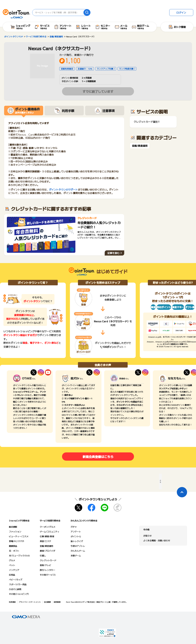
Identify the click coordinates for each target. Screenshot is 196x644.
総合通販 (13, 527)
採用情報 (57, 602)
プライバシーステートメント (30, 602)
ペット (12, 565)
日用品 (12, 575)
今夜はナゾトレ (78, 546)
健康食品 (13, 546)
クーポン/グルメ (48, 527)
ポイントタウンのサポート (63, 190)
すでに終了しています (98, 91)
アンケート (76, 531)
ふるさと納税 (15, 589)
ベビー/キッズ (16, 579)
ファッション (15, 531)
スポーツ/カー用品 (18, 584)
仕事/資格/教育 (47, 536)
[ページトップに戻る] (182, 492)
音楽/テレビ (45, 565)
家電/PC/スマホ (16, 541)
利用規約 (12, 602)
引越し (43, 555)
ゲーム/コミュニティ (50, 531)
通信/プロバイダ (47, 551)
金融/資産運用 (140, 146)
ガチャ (74, 527)
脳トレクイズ (77, 541)
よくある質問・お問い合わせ (157, 540)
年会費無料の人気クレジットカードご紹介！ (99, 225)
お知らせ (147, 536)
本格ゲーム (76, 555)
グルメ (12, 560)
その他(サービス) (48, 575)
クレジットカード (48, 560)
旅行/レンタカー (47, 570)
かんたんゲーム (78, 551)
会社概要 (47, 602)
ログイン (181, 13)
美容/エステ (45, 541)
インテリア (14, 570)
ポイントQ (76, 536)
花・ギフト (14, 551)
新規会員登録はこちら (98, 457)
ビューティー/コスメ (19, 536)
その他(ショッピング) (19, 594)
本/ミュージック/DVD (19, 555)
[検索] (87, 13)
